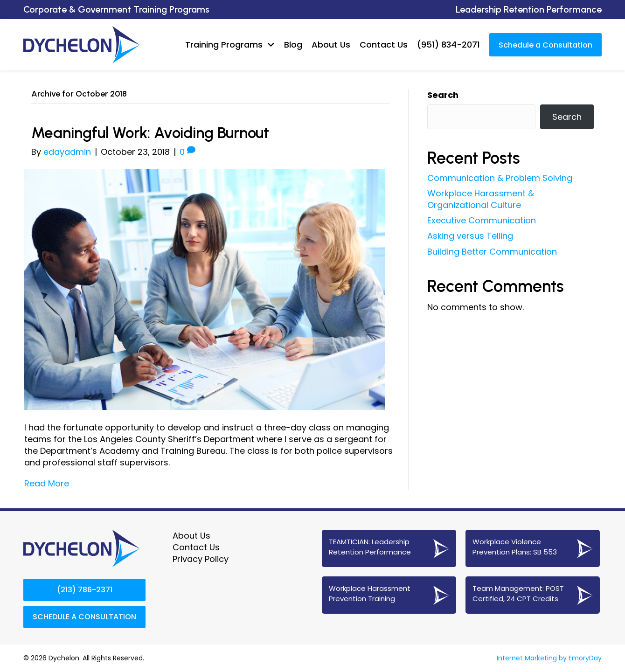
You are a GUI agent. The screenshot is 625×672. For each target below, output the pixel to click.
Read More (47, 483)
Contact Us (196, 547)
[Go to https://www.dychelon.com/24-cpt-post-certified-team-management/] (533, 595)
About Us (191, 535)
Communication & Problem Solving (500, 177)
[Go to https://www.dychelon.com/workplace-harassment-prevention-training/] (389, 595)
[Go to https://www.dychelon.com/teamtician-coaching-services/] (389, 548)
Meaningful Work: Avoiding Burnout (160, 132)
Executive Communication (482, 220)
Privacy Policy (201, 558)
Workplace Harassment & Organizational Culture (481, 199)
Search (443, 94)
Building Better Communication (492, 251)
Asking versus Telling (470, 236)
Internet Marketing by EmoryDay (549, 658)
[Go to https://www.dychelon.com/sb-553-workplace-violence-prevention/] (533, 548)
